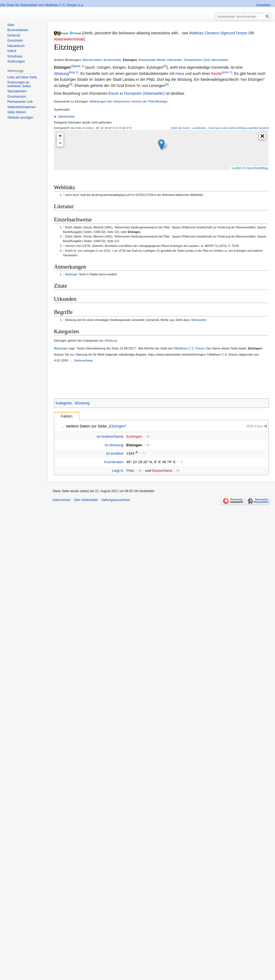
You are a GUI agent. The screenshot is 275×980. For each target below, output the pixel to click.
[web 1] (79, 66)
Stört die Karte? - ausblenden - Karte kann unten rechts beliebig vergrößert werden (220, 128)
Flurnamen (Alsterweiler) (144, 93)
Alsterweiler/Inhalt (69, 39)
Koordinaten (114, 462)
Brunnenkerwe (18, 30)
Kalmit (12, 51)
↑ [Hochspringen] (64, 195)
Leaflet (237, 168)
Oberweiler (175, 60)
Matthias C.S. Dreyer (190, 348)
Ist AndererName (110, 436)
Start (11, 25)
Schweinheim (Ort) (197, 60)
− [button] (60, 143)
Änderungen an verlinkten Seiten (19, 84)
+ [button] (60, 136)
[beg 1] (74, 72)
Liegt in (118, 471)
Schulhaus (15, 56)
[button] (220, 128)
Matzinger (71, 274)
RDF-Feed (255, 426)
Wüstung (61, 74)
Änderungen (16, 61)
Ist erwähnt (115, 453)
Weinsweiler (220, 60)
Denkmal (14, 35)
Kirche (217, 74)
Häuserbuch (16, 46)
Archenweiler (112, 60)
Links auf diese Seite (22, 77)
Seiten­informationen (22, 107)
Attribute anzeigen (20, 118)
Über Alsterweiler (86, 500)
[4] (167, 84)
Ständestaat (66, 116)
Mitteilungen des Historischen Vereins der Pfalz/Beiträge (129, 101)
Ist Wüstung (114, 445)
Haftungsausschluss (115, 500)
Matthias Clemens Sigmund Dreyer (218, 33)
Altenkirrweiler (92, 60)
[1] (72, 66)
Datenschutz (62, 500)
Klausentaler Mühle (152, 60)
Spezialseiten (17, 91)
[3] (71, 84)
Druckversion (17, 97)
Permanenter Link (20, 102)
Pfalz (130, 471)
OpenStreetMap (257, 168)
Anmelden (263, 5)
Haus (180, 74)
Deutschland (162, 471)
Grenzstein (15, 41)
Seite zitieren (16, 112)
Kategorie (64, 403)
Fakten (67, 416)
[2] (165, 66)
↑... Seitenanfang (81, 360)
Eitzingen (130, 60)
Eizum (114, 93)
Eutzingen (134, 436)
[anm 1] (227, 72)
